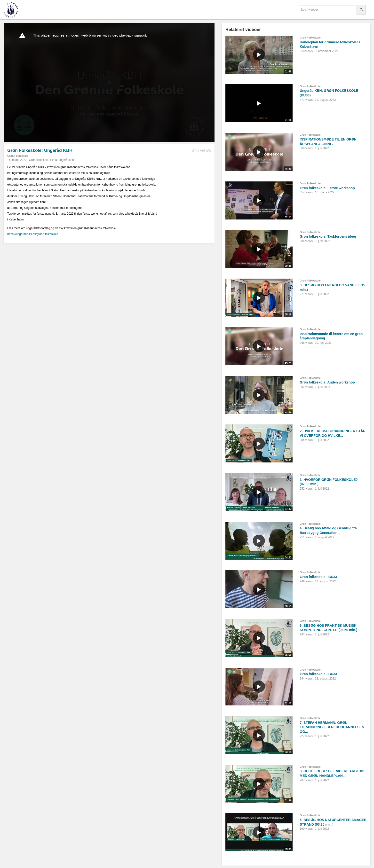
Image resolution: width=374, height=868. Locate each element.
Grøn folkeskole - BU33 (318, 577)
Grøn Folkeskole (18, 156)
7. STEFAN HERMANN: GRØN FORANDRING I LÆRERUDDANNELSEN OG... (332, 727)
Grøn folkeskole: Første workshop (327, 188)
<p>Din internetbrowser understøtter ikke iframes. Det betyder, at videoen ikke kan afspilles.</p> (109, 82)
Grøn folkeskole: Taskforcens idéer (328, 236)
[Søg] (361, 10)
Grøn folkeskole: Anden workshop (327, 382)
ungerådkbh (66, 160)
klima (54, 160)
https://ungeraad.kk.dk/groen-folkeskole (33, 234)
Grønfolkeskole (39, 160)
